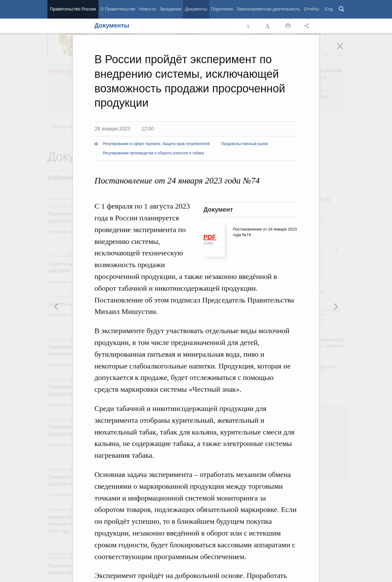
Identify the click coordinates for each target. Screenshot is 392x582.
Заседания (170, 9)
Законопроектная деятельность (268, 9)
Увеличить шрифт (268, 26)
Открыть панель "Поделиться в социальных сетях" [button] (308, 26)
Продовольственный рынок (244, 144)
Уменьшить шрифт (248, 26)
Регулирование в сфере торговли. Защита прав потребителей (156, 144)
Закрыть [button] (344, 50)
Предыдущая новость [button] (336, 306)
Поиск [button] (342, 9)
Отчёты (311, 9)
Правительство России (73, 9)
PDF (210, 237)
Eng (329, 9)
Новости (147, 9)
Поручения (222, 9)
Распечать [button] (288, 26)
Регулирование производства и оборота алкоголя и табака (153, 153)
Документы (196, 9)
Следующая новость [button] (56, 306)
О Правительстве (118, 9)
